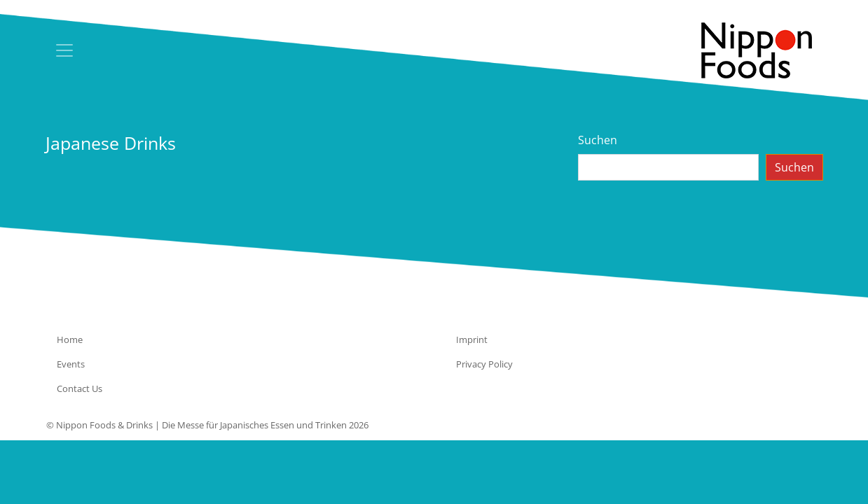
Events (71, 364)
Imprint (472, 339)
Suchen (598, 140)
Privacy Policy (484, 364)
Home (70, 339)
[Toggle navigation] (64, 50)
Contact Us (80, 388)
